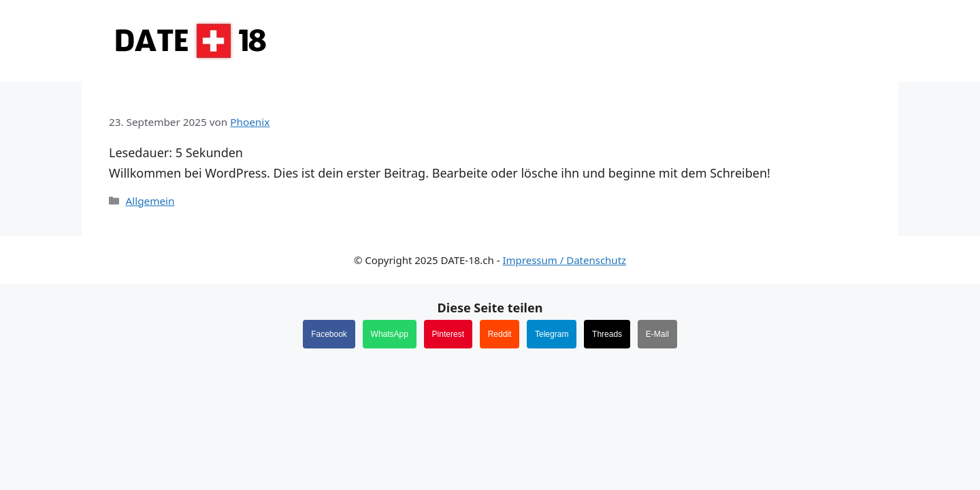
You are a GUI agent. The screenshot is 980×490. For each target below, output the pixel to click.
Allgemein (150, 201)
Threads (607, 334)
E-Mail (657, 334)
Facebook (329, 334)
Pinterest (448, 334)
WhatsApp (390, 334)
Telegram (552, 334)
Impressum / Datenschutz (564, 260)
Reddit (500, 334)
